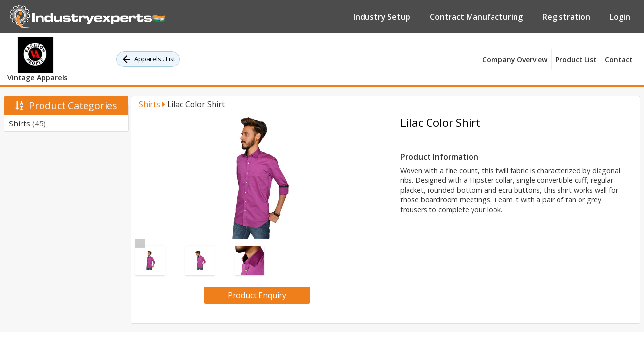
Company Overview (515, 59)
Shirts (27, 123)
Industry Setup (382, 17)
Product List (576, 59)
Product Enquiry (257, 295)
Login (620, 17)
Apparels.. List (148, 59)
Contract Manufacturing (476, 17)
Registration (566, 17)
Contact (619, 59)
